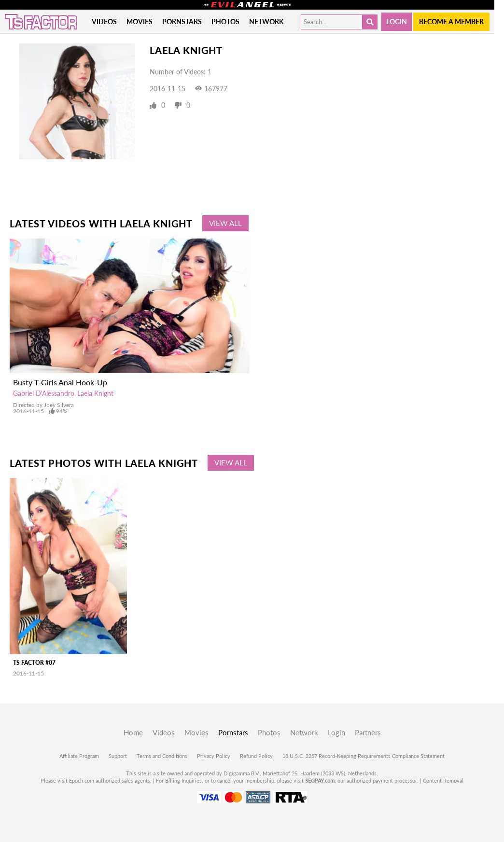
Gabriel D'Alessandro (44, 393)
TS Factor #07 (34, 663)
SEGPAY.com (320, 780)
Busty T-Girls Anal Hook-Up (60, 382)
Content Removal (443, 780)
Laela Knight (95, 393)
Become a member (451, 21)
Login (397, 21)
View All (225, 223)
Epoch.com (82, 780)
